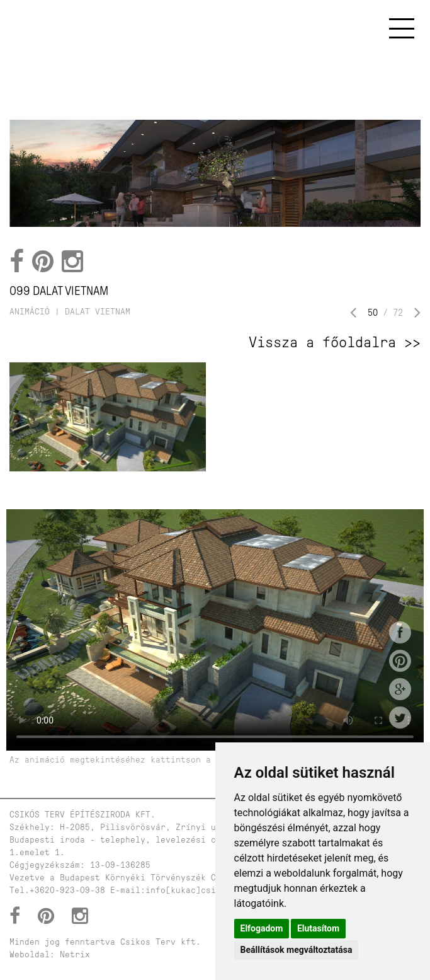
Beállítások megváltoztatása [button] (297, 950)
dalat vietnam (98, 312)
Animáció (30, 312)
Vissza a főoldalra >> (335, 342)
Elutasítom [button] (318, 928)
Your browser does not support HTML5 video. (215, 630)
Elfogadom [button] (262, 928)
